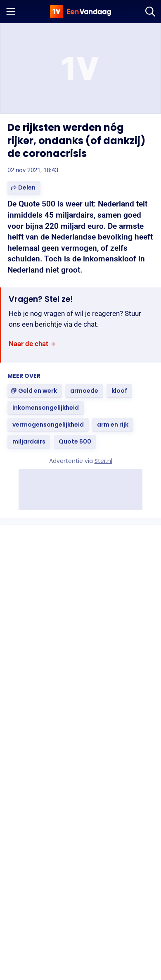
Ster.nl (103, 461)
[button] (24, 188)
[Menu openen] (11, 12)
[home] (80, 12)
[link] (32, 344)
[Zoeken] (150, 12)
